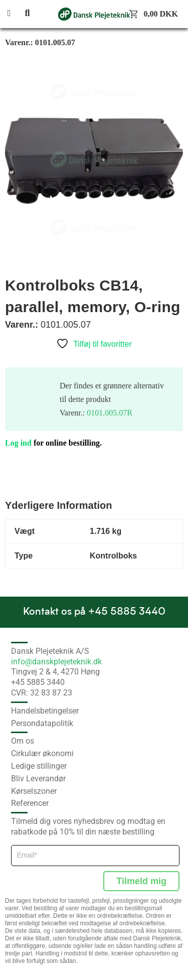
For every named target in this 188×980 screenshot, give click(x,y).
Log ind (18, 443)
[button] (15, 14)
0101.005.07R (110, 413)
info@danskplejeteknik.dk (56, 662)
